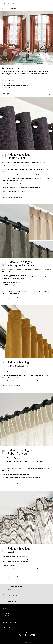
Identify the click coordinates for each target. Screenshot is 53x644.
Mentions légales (7, 627)
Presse (4, 625)
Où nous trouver (7, 613)
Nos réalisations (7, 616)
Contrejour (5, 609)
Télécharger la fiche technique (12, 197)
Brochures (5, 620)
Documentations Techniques (10, 622)
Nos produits (6, 611)
